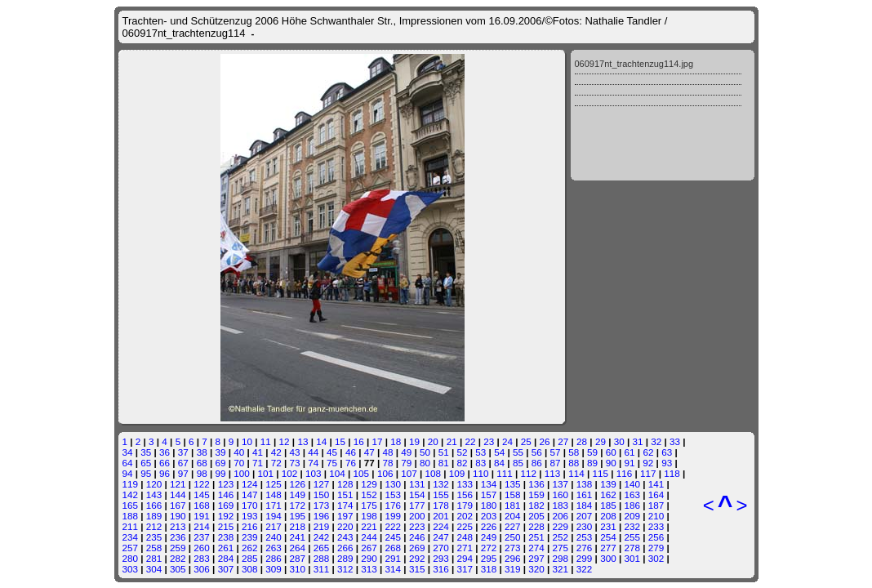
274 (536, 548)
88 (574, 463)
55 (518, 452)
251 (536, 537)
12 (285, 441)
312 (345, 569)
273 (513, 548)
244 (369, 537)
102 (290, 473)
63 (667, 452)
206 (561, 516)
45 (332, 452)
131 (417, 484)
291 (394, 558)
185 (608, 505)
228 (536, 526)
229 (561, 526)
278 (632, 548)
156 (465, 494)
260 (202, 548)
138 (585, 484)
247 (441, 537)
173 (322, 505)
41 (258, 452)
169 (226, 505)
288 (322, 558)
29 (601, 441)
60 (611, 452)
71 (258, 463)
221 (369, 526)
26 (545, 441)
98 (202, 473)
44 (313, 452)
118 (672, 473)
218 (297, 526)
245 (394, 537)
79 (406, 463)
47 (369, 452)
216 (250, 526)
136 (536, 484)
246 (417, 537)
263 (274, 548)
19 (414, 441)
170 (250, 505)
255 (632, 537)
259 (178, 548)
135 (513, 484)
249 (489, 537)
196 (322, 516)
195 (297, 516)
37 (183, 452)
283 (202, 558)
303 (131, 569)
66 (165, 463)
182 (536, 505)
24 (507, 441)
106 (385, 473)
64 (128, 463)
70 (239, 463)
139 (608, 484)
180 (489, 505)
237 (202, 537)
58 (574, 452)
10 (247, 441)
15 (340, 441)
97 (183, 473)
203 (489, 516)
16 (359, 441)
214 (202, 526)
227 (513, 526)
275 (561, 548)
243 (345, 537)
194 (274, 516)
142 (131, 494)
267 (369, 548)
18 (396, 441)
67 (183, 463)
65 (146, 463)
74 (313, 463)
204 (513, 516)
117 (648, 473)
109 (457, 473)
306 (202, 569)
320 (536, 569)
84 (499, 463)
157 (489, 494)
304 (154, 569)
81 (444, 463)
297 (536, 558)
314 (394, 569)
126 (297, 484)
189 (154, 516)
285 (250, 558)
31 (637, 441)
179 (465, 505)
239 (250, 537)
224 (441, 526)
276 (585, 548)
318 (489, 569)
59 (592, 452)
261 (226, 548)
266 (345, 548)
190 (178, 516)
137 (561, 484)
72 (276, 463)
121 (178, 484)
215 (226, 526)
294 (465, 558)
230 (585, 526)
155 (441, 494)
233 (656, 526)
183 (561, 505)
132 (441, 484)
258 (154, 548)
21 (452, 441)
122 (202, 484)
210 (656, 516)
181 (513, 505)
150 (322, 494)
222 (394, 526)
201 (441, 516)
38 (202, 452)
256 (656, 537)
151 (345, 494)
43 (295, 452)
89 (592, 463)
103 (314, 473)
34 (128, 452)
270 (441, 548)
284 (226, 558)
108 (433, 473)
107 (409, 473)
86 (537, 463)
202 (465, 516)
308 (250, 569)
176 (394, 505)
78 (387, 463)
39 (220, 452)
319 (513, 569)
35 (146, 452)
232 (632, 526)
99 (220, 473)
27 (563, 441)
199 (394, 516)
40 (239, 452)
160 (561, 494)
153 (394, 494)
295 (489, 558)
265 (322, 548)
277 (608, 548)
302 (656, 558)
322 (585, 569)
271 (465, 548)
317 (465, 569)
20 (433, 441)
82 (463, 463)
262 (250, 548)
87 (555, 463)
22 (470, 441)
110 (481, 473)
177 (417, 505)
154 (417, 494)
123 (226, 484)
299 (585, 558)
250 (513, 537)
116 (625, 473)
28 (582, 441)
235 (154, 537)
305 (178, 569)
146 (226, 494)
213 (178, 526)
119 (131, 484)
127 (322, 484)
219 (322, 526)
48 (387, 452)
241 (297, 537)
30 (619, 441)
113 (553, 473)
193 (250, 516)
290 (369, 558)
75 (332, 463)
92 (648, 463)
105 (362, 473)
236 (178, 537)
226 (489, 526)
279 (656, 548)
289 (345, 558)
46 (351, 452)
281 (154, 558)
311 (322, 569)
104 (337, 473)
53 (480, 452)
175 (369, 505)
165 (131, 505)
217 (274, 526)
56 (537, 452)
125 (274, 484)
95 (146, 473)
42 (276, 452)
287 (297, 558)
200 (417, 516)
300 (608, 558)
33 (675, 441)
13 (303, 441)
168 (202, 505)
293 (441, 558)
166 (154, 505)
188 (131, 516)
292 (417, 558)
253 (585, 537)
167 (178, 505)
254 (608, 537)
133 (465, 484)
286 (274, 558)
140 (632, 484)
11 (266, 441)
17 (378, 441)
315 (417, 569)
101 (265, 473)
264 (297, 548)
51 (444, 452)
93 (667, 463)
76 (351, 463)
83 (480, 463)
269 (417, 548)
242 (322, 537)
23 (489, 441)
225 (465, 526)
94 (128, 473)
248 (465, 537)
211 (131, 526)
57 (555, 452)
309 (274, 569)
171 (274, 505)
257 (131, 548)
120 (154, 484)
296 (513, 558)
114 (576, 473)
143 (154, 494)
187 (656, 505)
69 (220, 463)
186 (632, 505)
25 (526, 441)
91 (630, 463)
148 (274, 494)
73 (295, 463)
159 (536, 494)
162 (608, 494)
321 (561, 569)
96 (165, 473)
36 (165, 452)
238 (226, 537)
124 (250, 484)
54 (499, 452)
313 (369, 569)
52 (463, 452)
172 (297, 505)
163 (632, 494)
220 (345, 526)
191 (202, 516)
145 (202, 494)
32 (656, 441)
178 (441, 505)
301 (632, 558)
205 (536, 516)
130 (394, 484)
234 (131, 537)
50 (425, 452)
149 (297, 494)
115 (600, 473)
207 (585, 516)
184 (585, 505)
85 (518, 463)
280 (131, 558)
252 (561, 537)
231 (608, 526)
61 (630, 452)
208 (608, 516)
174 (345, 505)
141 (656, 484)
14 (321, 441)
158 (513, 494)
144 (178, 494)
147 (250, 494)
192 (226, 516)
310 (297, 569)
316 (441, 569)
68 (202, 463)
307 (226, 569)
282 (178, 558)
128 (345, 484)
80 (425, 463)
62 (648, 452)
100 (242, 473)
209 (632, 516)
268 (394, 548)
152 (369, 494)
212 (154, 526)
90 (611, 463)
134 (489, 484)
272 (489, 548)
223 (417, 526)
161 (585, 494)
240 (274, 537)
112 (529, 473)
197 (345, 516)
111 (505, 473)
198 (369, 516)
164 (656, 494)
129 (369, 484)
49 (406, 452)
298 (561, 558)
